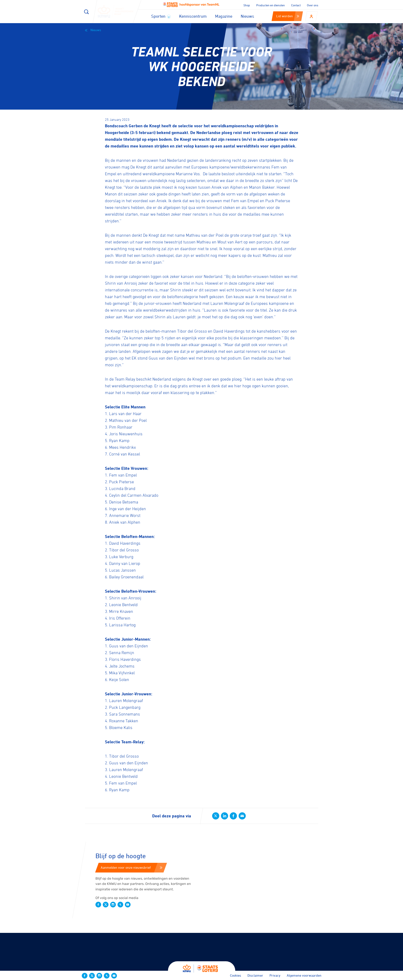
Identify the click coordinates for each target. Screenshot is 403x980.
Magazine (224, 16)
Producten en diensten (271, 5)
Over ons (313, 5)
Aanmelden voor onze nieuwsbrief (131, 867)
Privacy (275, 975)
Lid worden (288, 16)
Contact (296, 5)
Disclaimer (255, 975)
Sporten (161, 16)
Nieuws (247, 16)
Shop (247, 5)
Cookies (236, 975)
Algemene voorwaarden (304, 975)
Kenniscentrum (193, 16)
